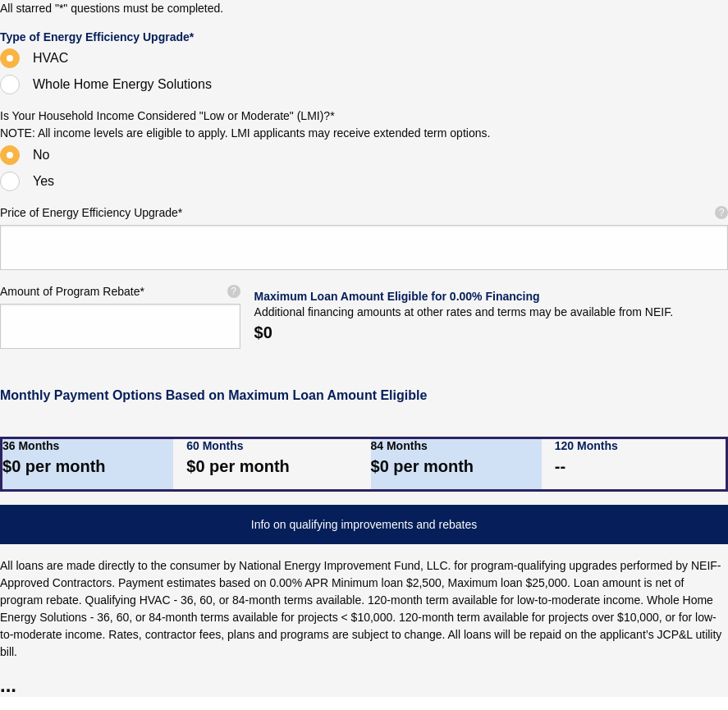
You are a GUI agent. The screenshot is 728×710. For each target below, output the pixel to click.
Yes (43, 181)
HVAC (50, 58)
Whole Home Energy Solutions (122, 84)
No (41, 155)
